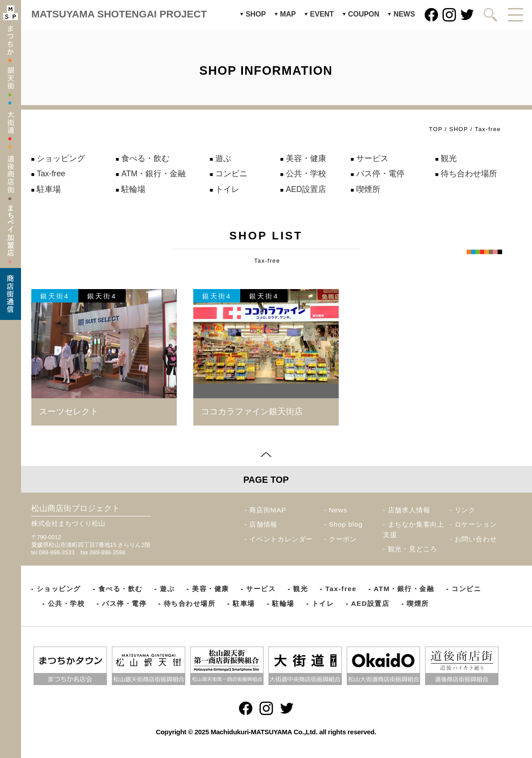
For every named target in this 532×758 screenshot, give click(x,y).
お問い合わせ (476, 539)
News (338, 510)
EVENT (322, 14)
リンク (465, 510)
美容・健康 (306, 158)
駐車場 (49, 189)
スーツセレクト (69, 411)
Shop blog (346, 524)
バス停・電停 (380, 174)
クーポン (343, 539)
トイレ (227, 189)
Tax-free (51, 174)
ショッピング (61, 158)
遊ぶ (223, 158)
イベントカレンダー (281, 539)
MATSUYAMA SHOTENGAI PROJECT (119, 14)
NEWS (404, 14)
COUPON (364, 14)
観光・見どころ (413, 549)
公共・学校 (306, 174)
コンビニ (231, 174)
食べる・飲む (145, 158)
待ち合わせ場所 (469, 174)
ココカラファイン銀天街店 (252, 411)
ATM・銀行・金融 (153, 174)
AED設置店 (306, 189)
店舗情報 (263, 524)
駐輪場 (133, 189)
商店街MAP (268, 510)
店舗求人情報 (409, 510)
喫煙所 (368, 189)
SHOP (256, 14)
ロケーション (476, 524)
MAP (288, 14)
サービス (372, 158)
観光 (449, 158)
